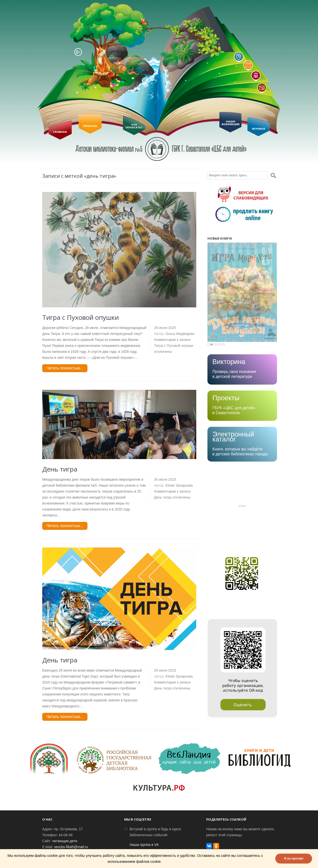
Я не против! (294, 859)
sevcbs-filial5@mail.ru (71, 847)
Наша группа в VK (144, 845)
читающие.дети (65, 841)
